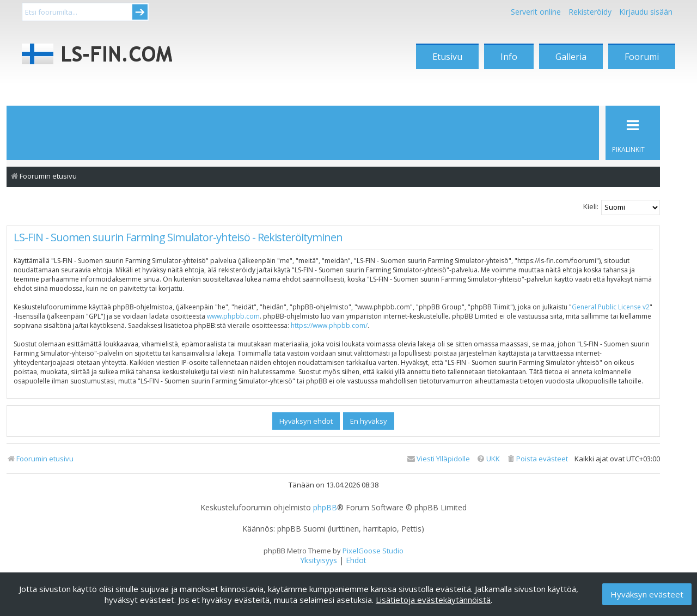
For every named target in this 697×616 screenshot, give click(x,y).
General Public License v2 (611, 307)
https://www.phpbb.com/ (329, 325)
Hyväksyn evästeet (647, 594)
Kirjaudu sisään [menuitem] (646, 12)
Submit (140, 12)
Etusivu (447, 57)
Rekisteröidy (590, 12)
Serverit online (536, 12)
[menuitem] (537, 459)
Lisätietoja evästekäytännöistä (433, 600)
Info (509, 57)
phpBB (325, 508)
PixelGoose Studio (373, 551)
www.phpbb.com (233, 316)
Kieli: (591, 206)
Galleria (571, 57)
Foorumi (642, 57)
